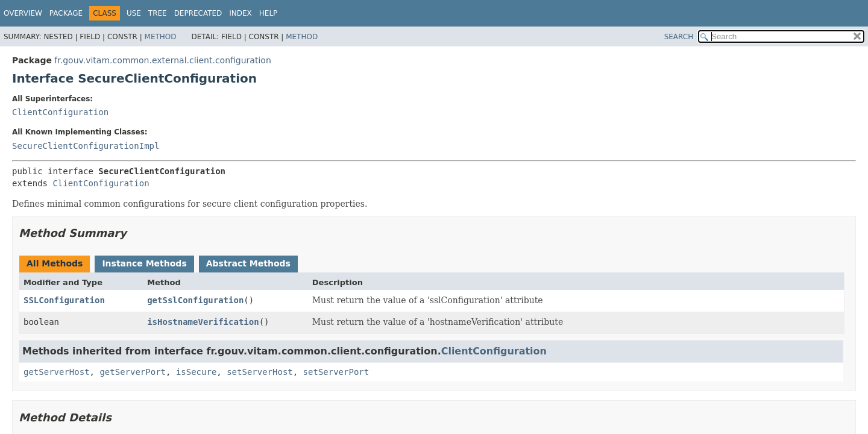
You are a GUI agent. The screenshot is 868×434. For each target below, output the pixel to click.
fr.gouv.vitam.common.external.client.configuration (162, 60)
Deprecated (198, 13)
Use (134, 13)
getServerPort (133, 372)
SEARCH (679, 37)
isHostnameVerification (203, 322)
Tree (158, 13)
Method (161, 37)
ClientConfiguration (60, 112)
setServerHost (260, 372)
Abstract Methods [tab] (248, 263)
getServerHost (57, 372)
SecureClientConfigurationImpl (86, 146)
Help (269, 13)
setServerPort (336, 372)
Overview (23, 13)
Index (241, 13)
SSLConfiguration (64, 300)
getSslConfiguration (195, 300)
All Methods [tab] (55, 263)
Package (66, 13)
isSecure (196, 372)
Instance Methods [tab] (144, 263)
